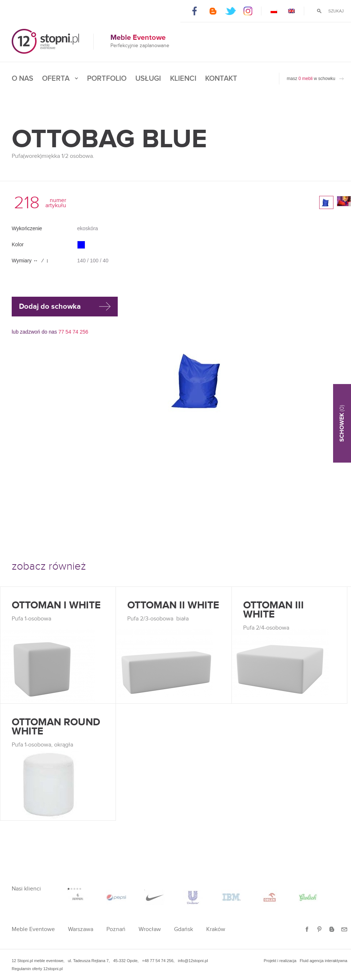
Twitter (231, 11)
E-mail (344, 929)
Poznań (116, 929)
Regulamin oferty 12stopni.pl (37, 969)
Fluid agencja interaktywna (324, 961)
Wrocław (150, 929)
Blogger (213, 11)
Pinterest (319, 929)
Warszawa (81, 929)
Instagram (248, 11)
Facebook (195, 11)
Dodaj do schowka (50, 307)
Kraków (216, 929)
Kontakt (221, 79)
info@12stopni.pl (193, 961)
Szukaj (336, 11)
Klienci (183, 79)
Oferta (56, 79)
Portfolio (107, 79)
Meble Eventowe (33, 929)
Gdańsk (184, 929)
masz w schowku (311, 79)
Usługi (148, 79)
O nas (22, 79)
